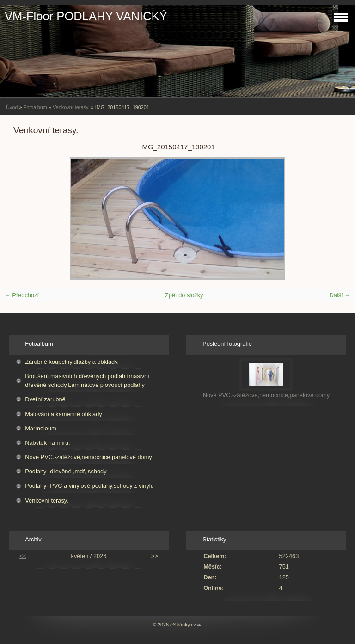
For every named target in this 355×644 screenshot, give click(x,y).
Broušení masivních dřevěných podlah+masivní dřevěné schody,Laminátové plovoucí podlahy (87, 380)
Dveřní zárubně (45, 399)
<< (23, 556)
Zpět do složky (184, 295)
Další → (340, 295)
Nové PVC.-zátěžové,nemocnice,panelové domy (89, 457)
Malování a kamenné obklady (63, 414)
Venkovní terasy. (71, 107)
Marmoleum (41, 428)
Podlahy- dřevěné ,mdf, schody (66, 471)
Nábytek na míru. (47, 443)
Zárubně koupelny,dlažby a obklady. (72, 362)
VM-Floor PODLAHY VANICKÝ (86, 16)
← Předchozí (22, 295)
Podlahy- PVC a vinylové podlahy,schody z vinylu (89, 486)
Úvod (12, 107)
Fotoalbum (35, 107)
